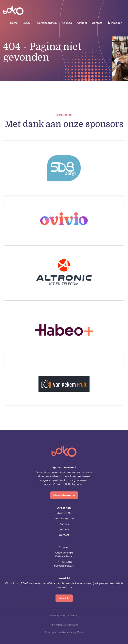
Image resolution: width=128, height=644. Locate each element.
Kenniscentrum (47, 23)
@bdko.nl (64, 566)
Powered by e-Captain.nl (64, 625)
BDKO (27, 23)
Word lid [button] (64, 598)
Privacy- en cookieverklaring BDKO (64, 632)
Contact (97, 23)
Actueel (82, 23)
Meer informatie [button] (64, 495)
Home (14, 23)
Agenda (67, 23)
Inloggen (115, 23)
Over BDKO (64, 513)
